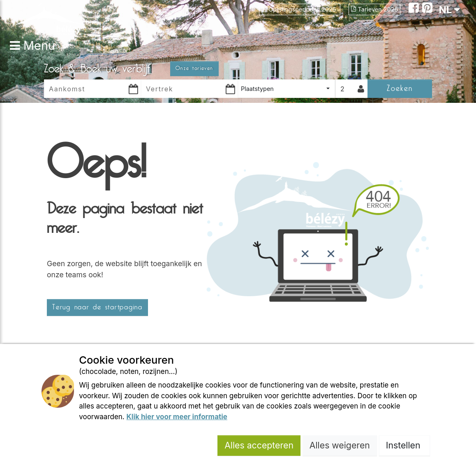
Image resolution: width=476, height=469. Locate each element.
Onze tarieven (194, 68)
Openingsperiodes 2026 (299, 9)
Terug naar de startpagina (97, 307)
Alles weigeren (340, 445)
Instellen (404, 445)
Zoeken (400, 88)
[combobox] (287, 89)
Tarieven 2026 (375, 9)
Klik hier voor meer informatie (177, 417)
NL (449, 10)
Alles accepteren (259, 445)
